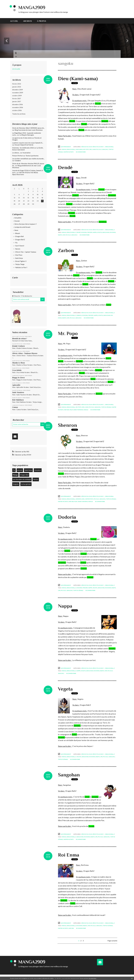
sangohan (106, 232)
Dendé (65, 167)
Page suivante (112, 941)
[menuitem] (15, 21)
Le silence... (16, 153)
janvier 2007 (17, 101)
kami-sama (79, 149)
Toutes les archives (19, 114)
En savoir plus (93, 978)
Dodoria (75, 195)
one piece (38, 470)
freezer (90, 232)
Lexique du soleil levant (22, 227)
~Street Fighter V (20, 261)
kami (94, 149)
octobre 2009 (17, 96)
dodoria (84, 232)
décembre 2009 (18, 90)
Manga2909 (32, 8)
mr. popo (86, 149)
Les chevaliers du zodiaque (22, 479)
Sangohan (69, 775)
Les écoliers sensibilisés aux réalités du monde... (28, 159)
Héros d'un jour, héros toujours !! (26, 224)
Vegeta (85, 284)
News (16, 230)
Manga (15, 475)
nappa (95, 232)
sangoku (105, 149)
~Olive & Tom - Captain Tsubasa (25, 252)
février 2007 (17, 99)
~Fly (16, 243)
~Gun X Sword (19, 246)
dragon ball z (71, 232)
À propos (41, 21)
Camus (15, 407)
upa (64, 235)
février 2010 (17, 84)
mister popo (89, 499)
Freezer (101, 189)
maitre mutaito (69, 152)
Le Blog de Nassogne (27, 135)
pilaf (71, 410)
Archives (27, 21)
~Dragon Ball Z (20, 240)
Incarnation (27, 153)
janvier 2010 (17, 87)
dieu (91, 149)
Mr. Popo (68, 333)
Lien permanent (64, 147)
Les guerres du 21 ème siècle (22, 138)
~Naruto (17, 249)
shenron (79, 499)
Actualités (18, 218)
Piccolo (98, 104)
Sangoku (16, 484)
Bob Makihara (18, 400)
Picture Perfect (18, 156)
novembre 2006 (18, 107)
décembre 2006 (18, 104)
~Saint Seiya (19, 258)
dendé (79, 232)
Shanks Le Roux (19, 363)
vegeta (99, 232)
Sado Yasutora (18, 392)
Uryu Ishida (17, 370)
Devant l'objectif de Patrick (24, 145)
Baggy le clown (18, 378)
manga (64, 149)
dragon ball (71, 149)
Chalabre (18, 161)
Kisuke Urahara (18, 346)
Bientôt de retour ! (20, 339)
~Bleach (17, 233)
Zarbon (66, 250)
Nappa (65, 606)
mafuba (67, 410)
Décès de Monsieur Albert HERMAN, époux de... (28, 128)
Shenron (99, 394)
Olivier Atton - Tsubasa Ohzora (25, 353)
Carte (15, 278)
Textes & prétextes (32, 156)
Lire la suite (16, 69)
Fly (14, 470)
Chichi (87, 797)
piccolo (20, 470)
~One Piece (18, 255)
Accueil (14, 21)
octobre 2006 (17, 110)
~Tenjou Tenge (19, 264)
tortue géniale (26, 484)
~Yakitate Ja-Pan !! (21, 267)
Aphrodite (16, 385)
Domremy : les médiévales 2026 (23, 148)
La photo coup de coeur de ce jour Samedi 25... (28, 143)
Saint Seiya (28, 470)
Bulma (109, 305)
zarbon (79, 315)
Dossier (17, 221)
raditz (60, 235)
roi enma (113, 232)
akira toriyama (78, 410)
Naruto (36, 479)
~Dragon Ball (19, 236)
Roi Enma (69, 855)
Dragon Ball (24, 475)
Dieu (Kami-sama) (78, 79)
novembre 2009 (18, 93)
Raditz (73, 903)
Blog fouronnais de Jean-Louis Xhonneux (29, 130)
